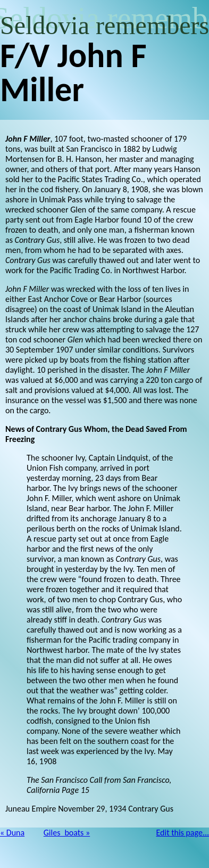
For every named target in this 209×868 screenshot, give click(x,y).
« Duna (12, 833)
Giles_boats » (67, 833)
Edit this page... (183, 833)
